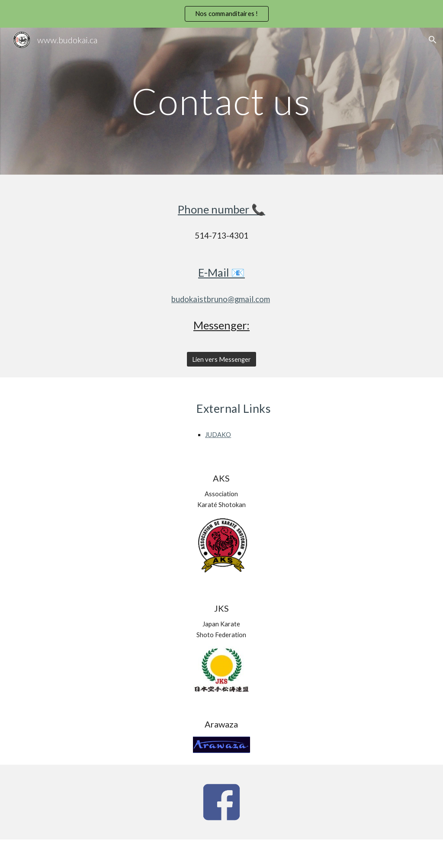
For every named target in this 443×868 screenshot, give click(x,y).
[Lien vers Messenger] (221, 359)
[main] (221, 101)
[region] (221, 14)
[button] (433, 40)
